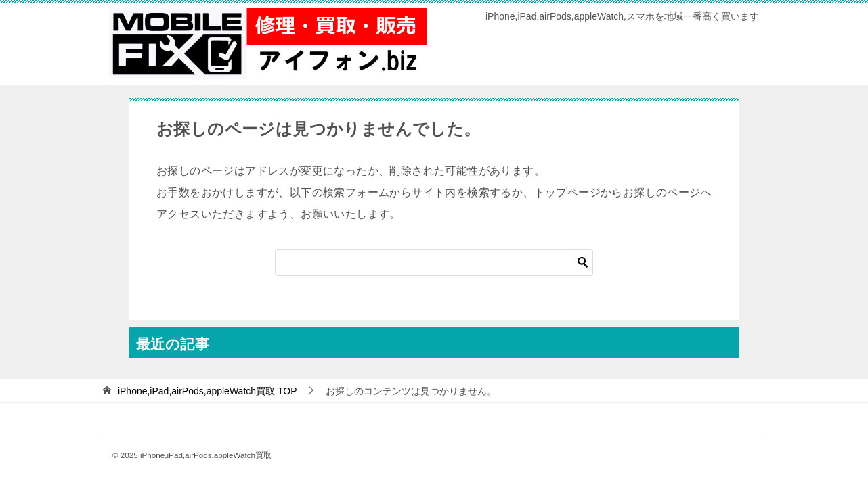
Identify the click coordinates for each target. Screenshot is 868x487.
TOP (208, 391)
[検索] (434, 262)
